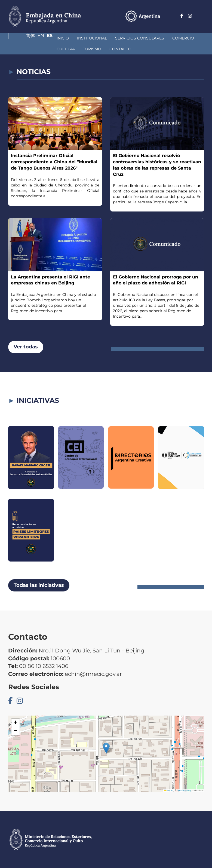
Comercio (143, 38)
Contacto (54, 49)
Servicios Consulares (99, 38)
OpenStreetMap (184, 790)
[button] (106, 748)
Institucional (52, 38)
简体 (178, 23)
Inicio (22, 38)
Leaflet (169, 790)
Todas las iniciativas (39, 585)
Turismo (25, 49)
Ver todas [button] (26, 347)
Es (201, 23)
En (190, 23)
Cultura (171, 38)
